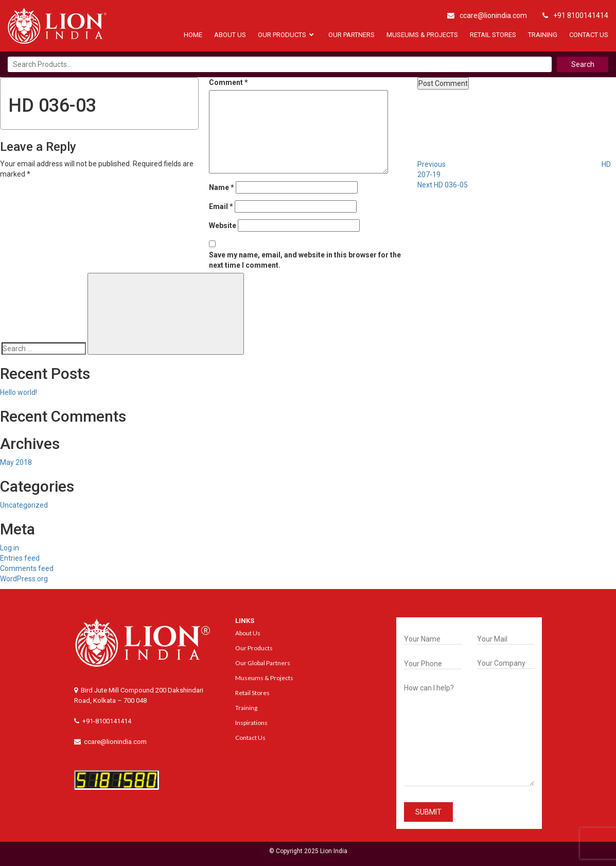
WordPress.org (24, 579)
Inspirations (251, 723)
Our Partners (351, 35)
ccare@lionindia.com (487, 15)
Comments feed (27, 568)
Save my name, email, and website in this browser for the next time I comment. (305, 260)
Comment (228, 82)
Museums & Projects (422, 35)
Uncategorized (24, 505)
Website (223, 226)
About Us (230, 35)
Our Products (282, 35)
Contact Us (589, 35)
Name (222, 187)
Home (193, 35)
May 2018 (16, 462)
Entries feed (20, 558)
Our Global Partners (263, 663)
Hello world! (19, 392)
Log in (10, 548)
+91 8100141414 (575, 15)
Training (543, 35)
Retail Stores (493, 35)
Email (221, 206)
